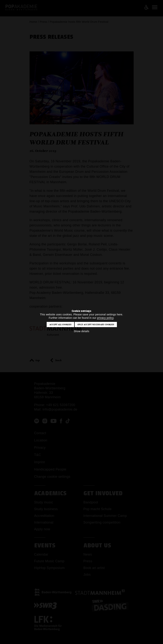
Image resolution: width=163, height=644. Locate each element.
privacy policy (105, 318)
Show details (82, 331)
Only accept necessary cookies (96, 325)
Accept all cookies (60, 325)
